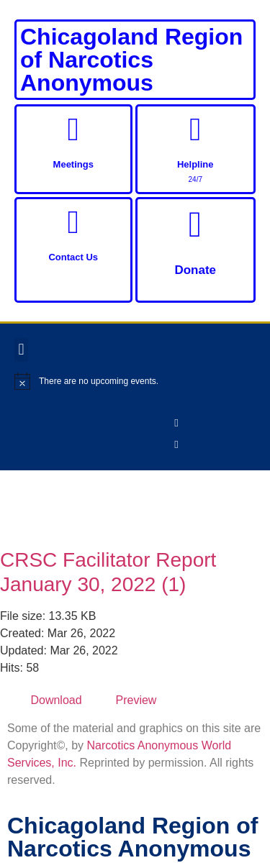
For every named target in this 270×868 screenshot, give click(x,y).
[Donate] (195, 224)
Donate (195, 270)
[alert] (135, 381)
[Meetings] (73, 130)
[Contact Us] (73, 223)
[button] (21, 350)
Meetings (73, 164)
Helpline (195, 164)
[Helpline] (195, 130)
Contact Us (73, 257)
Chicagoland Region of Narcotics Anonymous (131, 60)
